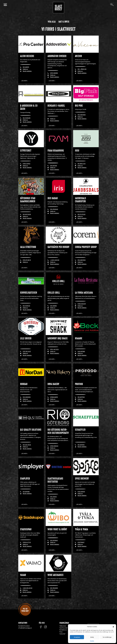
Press (61, 632)
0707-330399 (54, 73)
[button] (113, 627)
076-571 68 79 (27, 260)
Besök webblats (27, 71)
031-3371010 (81, 445)
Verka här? (62, 634)
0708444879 (54, 397)
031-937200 (54, 166)
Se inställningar (107, 637)
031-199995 (53, 306)
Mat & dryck (64, 22)
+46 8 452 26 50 (27, 588)
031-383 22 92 (82, 164)
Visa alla (52, 22)
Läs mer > (25, 81)
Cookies (92, 641)
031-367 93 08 (27, 214)
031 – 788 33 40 (82, 69)
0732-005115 (81, 492)
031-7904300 (54, 588)
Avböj (92, 637)
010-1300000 (27, 397)
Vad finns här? (63, 628)
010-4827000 (82, 115)
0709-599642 (54, 446)
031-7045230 (27, 118)
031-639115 (26, 67)
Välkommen (63, 626)
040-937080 (81, 351)
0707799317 (81, 542)
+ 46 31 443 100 (55, 260)
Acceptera (77, 637)
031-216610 (53, 497)
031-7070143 (26, 306)
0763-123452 (27, 164)
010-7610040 (54, 209)
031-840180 (26, 492)
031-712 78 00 (81, 214)
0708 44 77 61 (27, 542)
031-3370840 (54, 540)
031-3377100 (81, 397)
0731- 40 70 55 (54, 349)
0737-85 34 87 (27, 351)
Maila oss (25, 69)
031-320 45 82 (27, 445)
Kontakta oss (63, 630)
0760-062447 (82, 304)
